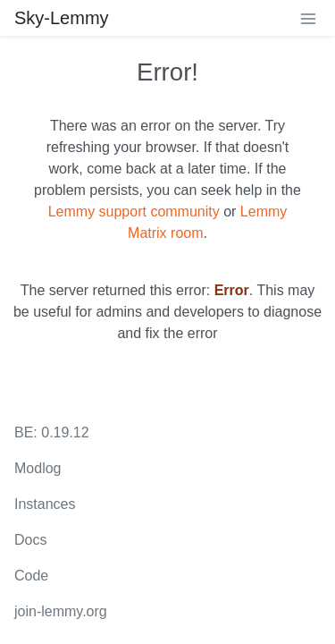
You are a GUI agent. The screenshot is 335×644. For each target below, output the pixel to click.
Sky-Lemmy (62, 18)
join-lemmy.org (61, 611)
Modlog (38, 468)
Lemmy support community (134, 212)
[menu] (308, 18)
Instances (45, 504)
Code (31, 576)
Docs (30, 540)
